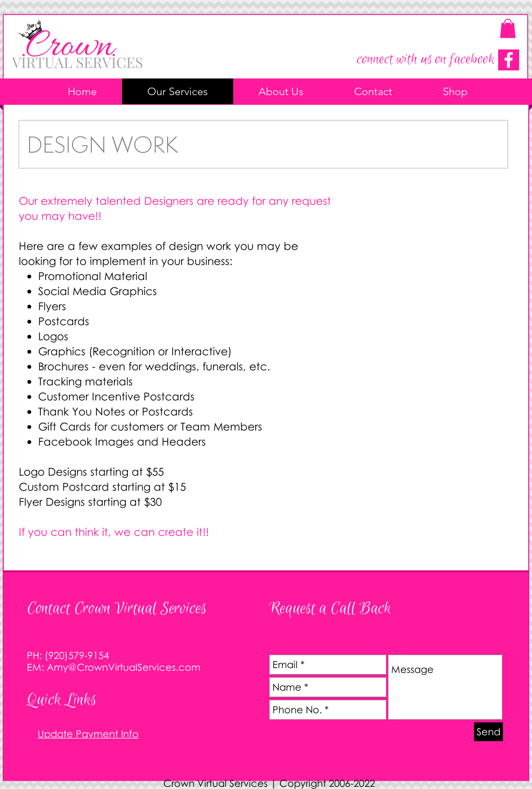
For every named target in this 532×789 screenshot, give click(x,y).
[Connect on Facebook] (509, 60)
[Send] (488, 732)
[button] (508, 28)
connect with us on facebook (426, 59)
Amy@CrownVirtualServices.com (124, 667)
